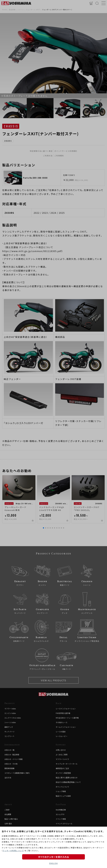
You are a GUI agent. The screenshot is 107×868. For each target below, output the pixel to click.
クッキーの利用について (13, 851)
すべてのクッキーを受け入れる (53, 857)
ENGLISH (53, 863)
